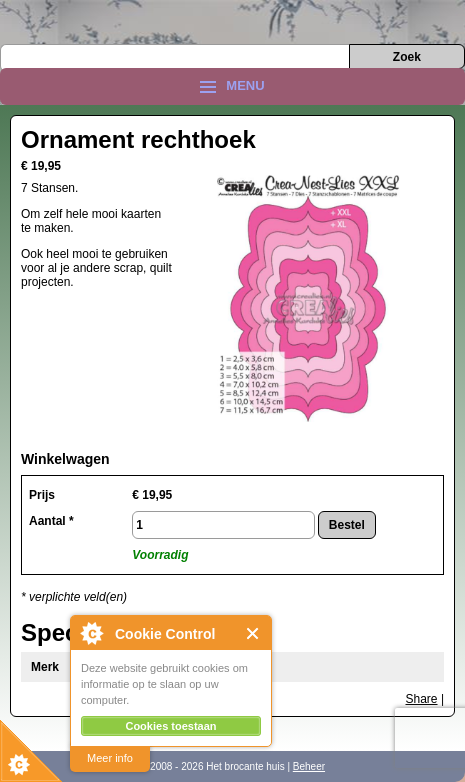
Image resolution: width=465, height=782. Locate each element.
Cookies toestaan (170, 726)
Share (422, 699)
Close (253, 633)
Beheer (309, 766)
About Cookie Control (91, 633)
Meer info (110, 758)
